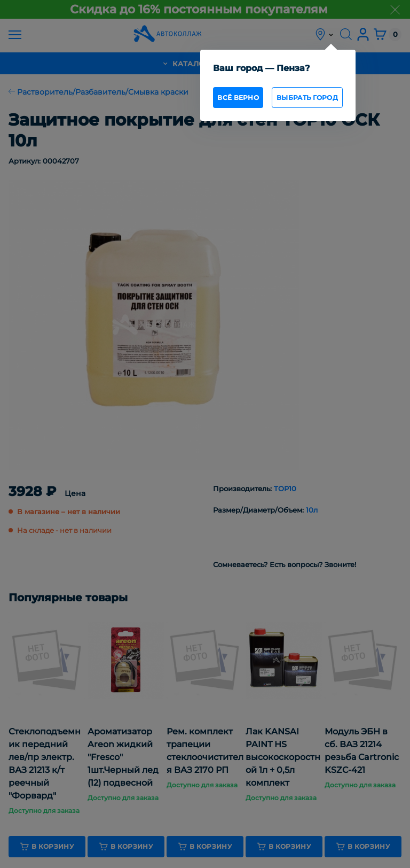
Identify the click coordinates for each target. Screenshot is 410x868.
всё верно (238, 98)
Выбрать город (307, 98)
